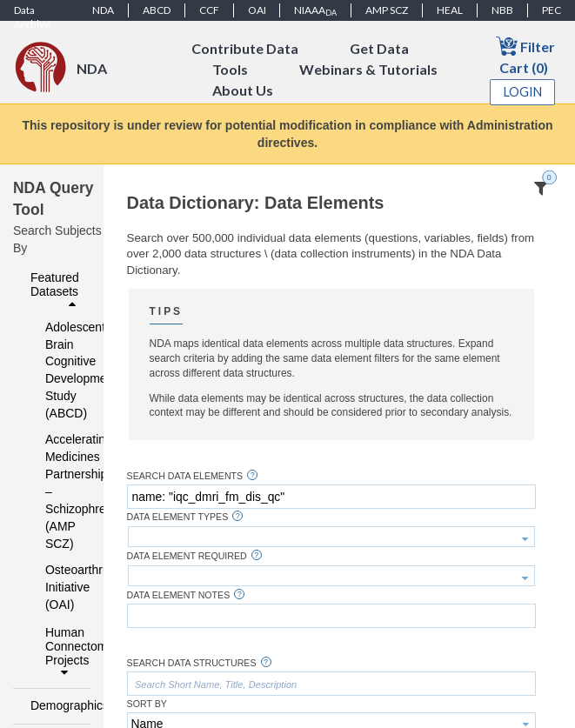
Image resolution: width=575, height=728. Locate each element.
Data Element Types (178, 517)
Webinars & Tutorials (368, 69)
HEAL (450, 10)
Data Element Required (187, 556)
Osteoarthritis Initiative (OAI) (57, 587)
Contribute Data (245, 48)
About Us (243, 90)
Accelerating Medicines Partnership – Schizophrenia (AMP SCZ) (57, 491)
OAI (257, 10)
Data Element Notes (179, 595)
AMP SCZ (387, 10)
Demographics (55, 705)
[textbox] (331, 497)
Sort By (147, 704)
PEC (552, 10)
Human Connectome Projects (63, 652)
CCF (209, 10)
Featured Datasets (55, 291)
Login (523, 92)
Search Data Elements (185, 476)
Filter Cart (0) (525, 55)
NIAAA (315, 10)
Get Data (379, 48)
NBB (502, 10)
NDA (103, 10)
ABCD (157, 10)
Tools (230, 69)
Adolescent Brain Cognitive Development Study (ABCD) (57, 371)
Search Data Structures (192, 663)
